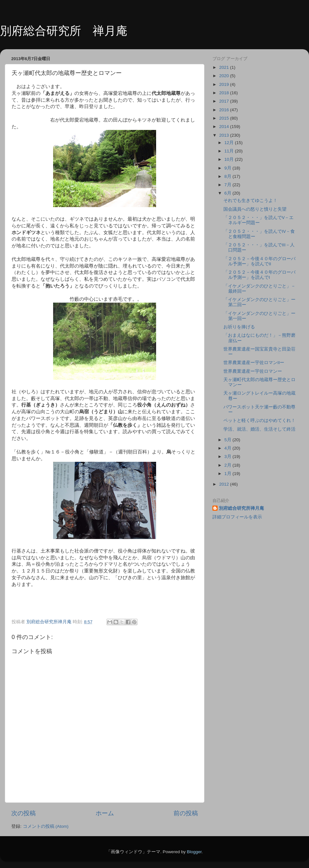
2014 (225, 127)
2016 (225, 110)
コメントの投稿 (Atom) (46, 826)
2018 (225, 93)
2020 (225, 76)
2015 (225, 118)
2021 (225, 67)
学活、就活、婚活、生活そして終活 (259, 429)
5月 (228, 440)
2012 (225, 484)
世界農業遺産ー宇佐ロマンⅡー (254, 363)
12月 (230, 143)
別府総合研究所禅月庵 (241, 508)
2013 (225, 135)
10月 (230, 159)
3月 (228, 457)
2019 (225, 84)
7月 (228, 185)
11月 (230, 151)
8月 (228, 176)
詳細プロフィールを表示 (237, 517)
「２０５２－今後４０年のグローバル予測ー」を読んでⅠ (259, 275)
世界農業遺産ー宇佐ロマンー (253, 371)
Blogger (194, 852)
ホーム (105, 813)
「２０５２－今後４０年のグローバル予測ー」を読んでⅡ (259, 261)
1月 (228, 474)
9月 (228, 168)
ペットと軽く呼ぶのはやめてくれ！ (259, 420)
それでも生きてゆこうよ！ (250, 201)
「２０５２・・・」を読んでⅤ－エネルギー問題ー (259, 220)
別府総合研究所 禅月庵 (64, 31)
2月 (228, 465)
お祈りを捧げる (239, 327)
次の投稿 (23, 813)
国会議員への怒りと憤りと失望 (255, 209)
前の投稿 (186, 813)
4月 (228, 448)
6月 (228, 193)
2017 (225, 101)
